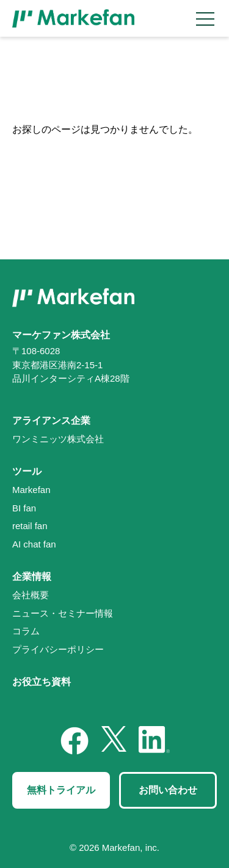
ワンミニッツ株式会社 (58, 439)
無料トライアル (61, 790)
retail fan (30, 526)
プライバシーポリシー (58, 649)
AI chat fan (34, 544)
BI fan (24, 508)
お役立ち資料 (42, 682)
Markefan (31, 490)
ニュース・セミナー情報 (63, 613)
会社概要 (31, 595)
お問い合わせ (168, 790)
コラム (26, 631)
